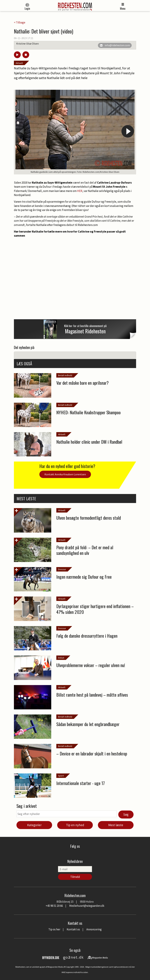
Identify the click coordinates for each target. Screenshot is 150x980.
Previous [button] (22, 131)
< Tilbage (20, 22)
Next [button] (128, 131)
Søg (126, 814)
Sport (61, 776)
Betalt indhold (65, 375)
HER (80, 191)
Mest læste (116, 825)
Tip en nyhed (75, 825)
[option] (75, 132)
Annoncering (94, 929)
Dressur (62, 569)
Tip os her (54, 929)
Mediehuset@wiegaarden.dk (87, 906)
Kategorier (34, 825)
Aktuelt (19, 63)
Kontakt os (73, 929)
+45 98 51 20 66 (54, 906)
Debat (61, 658)
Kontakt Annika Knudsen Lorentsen (65, 474)
